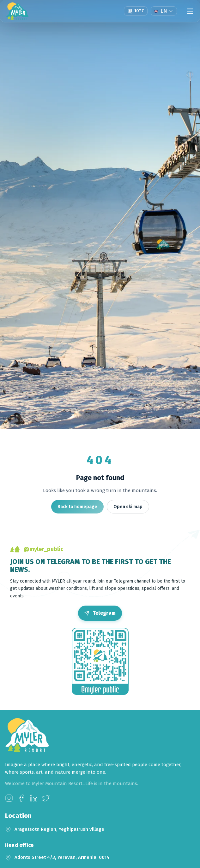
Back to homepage (77, 507)
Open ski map (128, 507)
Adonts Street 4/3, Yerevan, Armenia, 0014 (62, 857)
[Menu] (190, 11)
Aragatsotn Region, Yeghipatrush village (59, 829)
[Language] (164, 11)
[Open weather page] (136, 11)
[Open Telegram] (100, 613)
